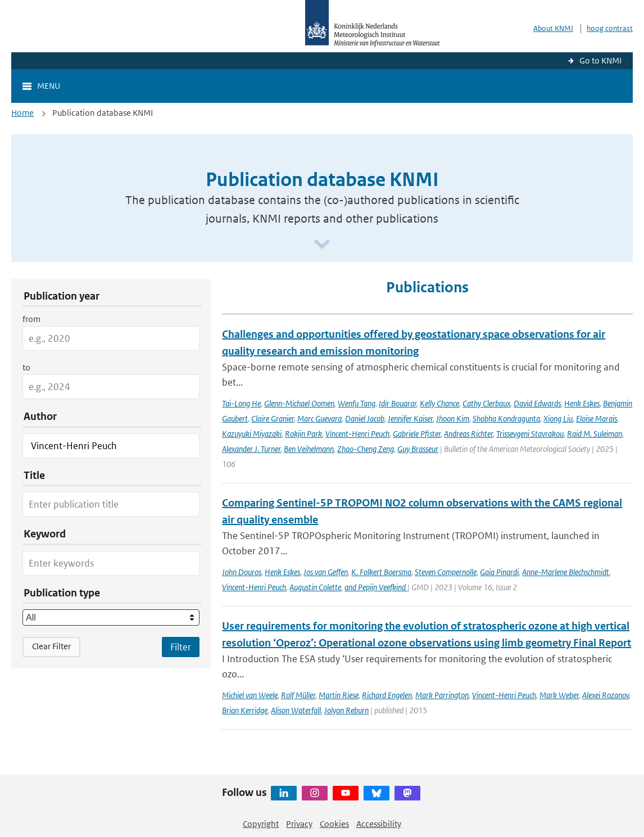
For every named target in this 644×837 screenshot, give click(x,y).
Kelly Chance (439, 403)
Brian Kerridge (245, 710)
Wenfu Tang (357, 403)
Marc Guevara (319, 418)
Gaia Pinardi (499, 572)
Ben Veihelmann (309, 449)
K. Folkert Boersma (381, 572)
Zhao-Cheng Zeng (366, 449)
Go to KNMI (600, 60)
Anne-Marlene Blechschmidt (566, 572)
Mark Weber (559, 695)
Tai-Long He (241, 403)
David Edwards (537, 403)
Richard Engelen (387, 695)
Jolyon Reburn (346, 710)
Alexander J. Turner (251, 449)
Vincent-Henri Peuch (357, 434)
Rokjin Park (303, 434)
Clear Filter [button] (51, 646)
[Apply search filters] (181, 647)
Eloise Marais (597, 418)
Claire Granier (273, 418)
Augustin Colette (315, 587)
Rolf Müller (298, 695)
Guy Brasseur (418, 449)
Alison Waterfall (296, 710)
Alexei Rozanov (606, 695)
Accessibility (379, 824)
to (26, 367)
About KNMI (553, 28)
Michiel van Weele (250, 695)
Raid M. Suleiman (595, 434)
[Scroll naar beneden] (322, 245)
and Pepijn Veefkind (376, 587)
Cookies (334, 824)
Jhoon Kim (453, 418)
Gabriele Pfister (417, 434)
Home (22, 113)
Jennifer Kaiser (410, 418)
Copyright (261, 824)
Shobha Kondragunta (506, 418)
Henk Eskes (582, 403)
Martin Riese (339, 695)
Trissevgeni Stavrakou (530, 434)
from (31, 319)
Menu (49, 86)
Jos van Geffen (326, 572)
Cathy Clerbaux (486, 403)
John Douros (242, 572)
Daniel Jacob (365, 418)
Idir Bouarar (398, 403)
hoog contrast (610, 28)
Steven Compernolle (446, 572)
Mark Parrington (442, 695)
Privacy (299, 824)
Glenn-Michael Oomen (299, 403)
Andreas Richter (468, 434)
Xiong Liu (558, 418)
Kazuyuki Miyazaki (252, 434)
